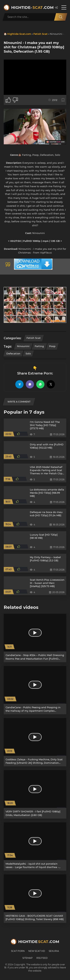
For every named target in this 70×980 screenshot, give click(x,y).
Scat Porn (18, 951)
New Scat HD (37, 951)
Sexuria (54, 951)
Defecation (13, 353)
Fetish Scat (41, 34)
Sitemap (28, 958)
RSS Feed (42, 958)
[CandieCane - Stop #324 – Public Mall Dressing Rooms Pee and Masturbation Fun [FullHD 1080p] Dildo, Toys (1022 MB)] (35, 638)
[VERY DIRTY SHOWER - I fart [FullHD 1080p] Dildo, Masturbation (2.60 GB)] (35, 794)
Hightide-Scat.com (19, 34)
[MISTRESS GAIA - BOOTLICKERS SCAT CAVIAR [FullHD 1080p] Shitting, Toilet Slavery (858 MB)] (35, 899)
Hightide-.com (31, 8)
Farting (39, 346)
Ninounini (23, 346)
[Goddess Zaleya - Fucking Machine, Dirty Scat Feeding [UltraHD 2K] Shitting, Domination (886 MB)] (35, 742)
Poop (52, 346)
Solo (28, 353)
